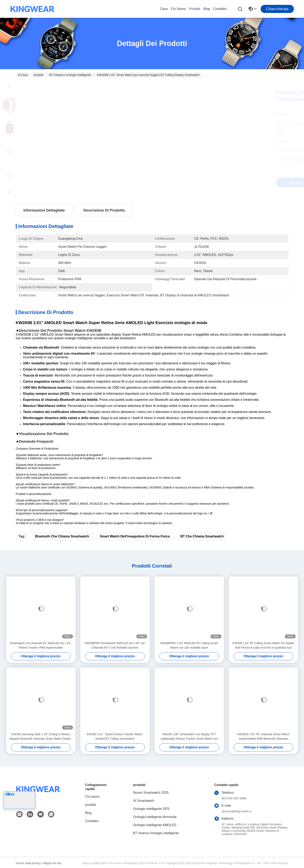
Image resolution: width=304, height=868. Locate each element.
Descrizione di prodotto (104, 210)
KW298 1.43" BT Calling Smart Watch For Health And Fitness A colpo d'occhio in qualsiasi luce (263, 645)
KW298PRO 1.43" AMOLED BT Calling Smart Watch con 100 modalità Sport (189, 645)
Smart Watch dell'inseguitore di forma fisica (135, 536)
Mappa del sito (52, 863)
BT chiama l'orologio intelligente (70, 75)
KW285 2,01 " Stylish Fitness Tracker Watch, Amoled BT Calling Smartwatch (115, 736)
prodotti (195, 9)
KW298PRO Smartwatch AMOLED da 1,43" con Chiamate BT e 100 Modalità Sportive (115, 645)
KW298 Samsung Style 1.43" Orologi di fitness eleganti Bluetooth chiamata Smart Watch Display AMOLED (41, 737)
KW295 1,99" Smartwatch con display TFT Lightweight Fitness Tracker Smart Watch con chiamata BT (189, 737)
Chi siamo (178, 9)
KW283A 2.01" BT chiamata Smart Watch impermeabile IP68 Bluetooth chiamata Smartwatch (263, 737)
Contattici (220, 9)
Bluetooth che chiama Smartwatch (62, 536)
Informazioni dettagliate (44, 210)
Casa (164, 9)
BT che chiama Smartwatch (202, 536)
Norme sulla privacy (28, 863)
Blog (207, 9)
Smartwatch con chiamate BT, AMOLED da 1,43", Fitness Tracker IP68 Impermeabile (41, 645)
